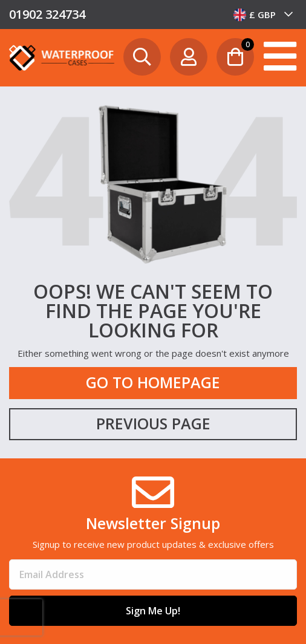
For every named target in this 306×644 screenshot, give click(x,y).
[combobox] (264, 15)
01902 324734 (47, 14)
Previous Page (153, 423)
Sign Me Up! (153, 611)
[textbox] (264, 15)
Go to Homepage (153, 382)
